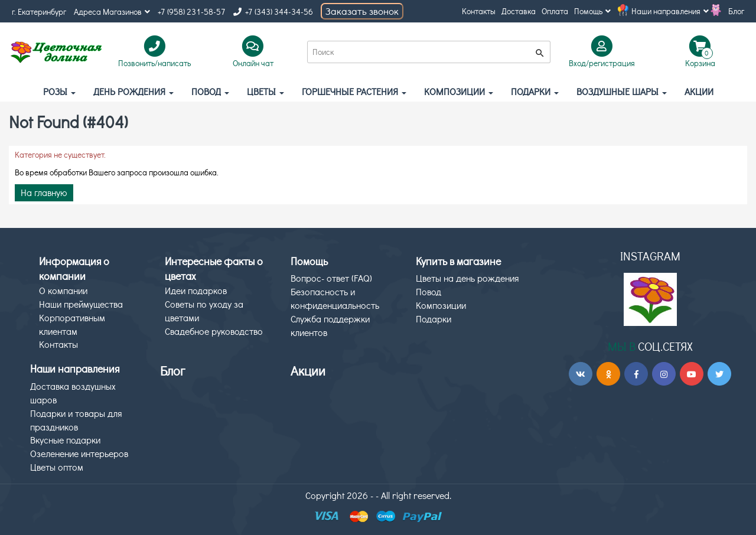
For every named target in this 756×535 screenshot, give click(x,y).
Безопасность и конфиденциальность (335, 298)
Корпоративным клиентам (72, 324)
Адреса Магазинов (112, 12)
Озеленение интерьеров (79, 453)
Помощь (592, 11)
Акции (308, 371)
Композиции (459, 91)
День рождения (133, 91)
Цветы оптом (57, 467)
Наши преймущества (81, 304)
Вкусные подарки (65, 440)
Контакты (479, 11)
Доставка (519, 11)
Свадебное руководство (214, 331)
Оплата (555, 11)
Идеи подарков (196, 290)
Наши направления (670, 11)
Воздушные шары (622, 91)
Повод (210, 91)
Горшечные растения (354, 91)
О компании (63, 290)
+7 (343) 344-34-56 (273, 12)
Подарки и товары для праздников (76, 420)
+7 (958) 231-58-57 (192, 12)
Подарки (535, 91)
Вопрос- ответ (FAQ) (331, 278)
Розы (59, 91)
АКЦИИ (699, 91)
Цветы (265, 91)
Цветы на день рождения (467, 278)
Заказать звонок (362, 11)
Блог (736, 11)
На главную (44, 192)
